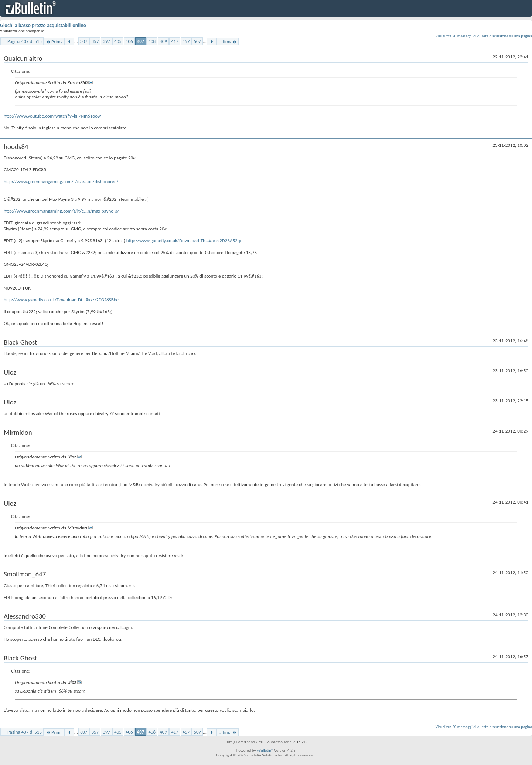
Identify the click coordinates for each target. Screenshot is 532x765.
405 (118, 41)
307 (84, 41)
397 (106, 41)
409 (163, 41)
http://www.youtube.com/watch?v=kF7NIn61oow (52, 116)
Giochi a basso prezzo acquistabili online (43, 25)
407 (141, 41)
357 (95, 41)
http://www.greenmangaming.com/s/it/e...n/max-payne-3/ (61, 211)
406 (129, 41)
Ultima (228, 42)
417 (175, 41)
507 (198, 41)
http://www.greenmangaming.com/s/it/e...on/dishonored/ (61, 181)
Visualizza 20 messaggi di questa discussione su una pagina (484, 36)
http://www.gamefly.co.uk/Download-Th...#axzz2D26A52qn (185, 241)
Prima (54, 42)
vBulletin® (265, 750)
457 (186, 41)
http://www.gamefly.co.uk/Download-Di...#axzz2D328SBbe (61, 300)
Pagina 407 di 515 (25, 41)
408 (152, 41)
